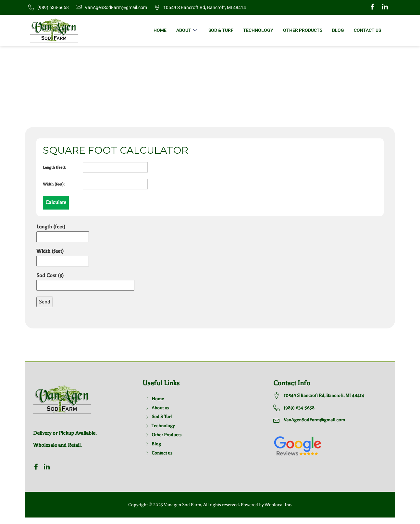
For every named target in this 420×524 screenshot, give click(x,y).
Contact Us (367, 30)
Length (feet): (54, 167)
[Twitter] (385, 7)
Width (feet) (63, 256)
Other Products (303, 30)
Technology (258, 30)
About (186, 30)
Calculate (56, 202)
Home (160, 30)
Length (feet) (63, 232)
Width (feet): (54, 184)
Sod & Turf (221, 30)
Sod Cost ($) (85, 280)
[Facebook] (372, 7)
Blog (338, 30)
